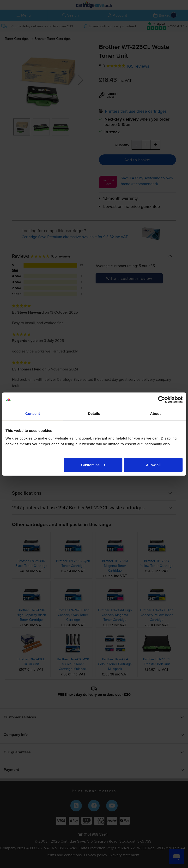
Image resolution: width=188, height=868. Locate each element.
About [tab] (155, 413)
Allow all (153, 465)
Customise (93, 465)
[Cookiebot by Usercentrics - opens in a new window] (161, 400)
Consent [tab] (33, 413)
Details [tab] (94, 413)
